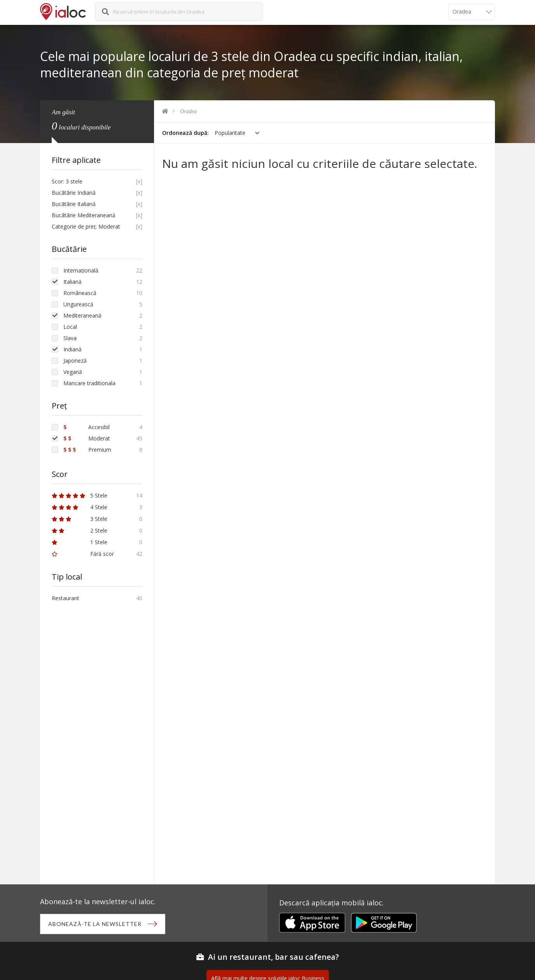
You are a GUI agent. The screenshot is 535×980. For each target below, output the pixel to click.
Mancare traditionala (89, 383)
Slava (70, 338)
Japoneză (75, 361)
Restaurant (66, 598)
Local (70, 327)
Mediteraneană (82, 315)
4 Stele (80, 507)
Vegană (73, 372)
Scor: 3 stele (67, 181)
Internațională (81, 270)
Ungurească (78, 304)
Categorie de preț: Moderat (86, 226)
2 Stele (80, 530)
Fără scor (83, 554)
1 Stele (80, 542)
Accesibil (87, 427)
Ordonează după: (185, 133)
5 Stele (80, 495)
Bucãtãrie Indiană (74, 193)
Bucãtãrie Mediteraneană (84, 215)
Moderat (87, 438)
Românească (80, 293)
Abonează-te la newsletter (95, 924)
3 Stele (80, 519)
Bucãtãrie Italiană (74, 204)
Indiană (73, 349)
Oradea (188, 111)
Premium (87, 450)
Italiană (73, 282)
